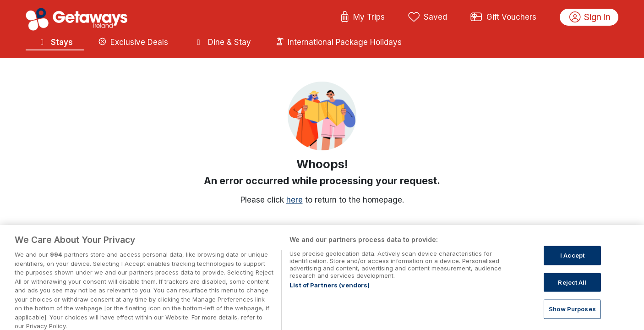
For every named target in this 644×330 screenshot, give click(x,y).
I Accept (572, 260)
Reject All (572, 287)
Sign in (590, 17)
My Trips (363, 17)
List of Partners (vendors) (330, 291)
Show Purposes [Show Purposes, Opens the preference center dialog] (572, 314)
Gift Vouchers (503, 17)
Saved (428, 17)
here (295, 200)
